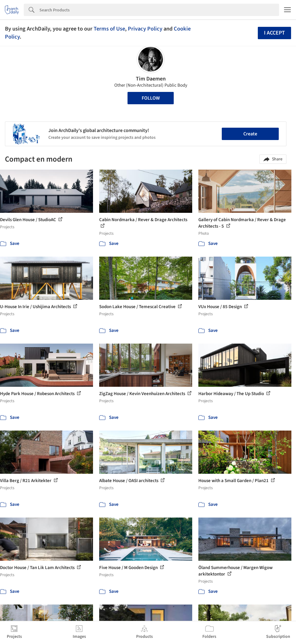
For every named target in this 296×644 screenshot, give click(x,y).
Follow (151, 98)
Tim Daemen (151, 79)
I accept (274, 33)
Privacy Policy (145, 29)
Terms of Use (109, 29)
